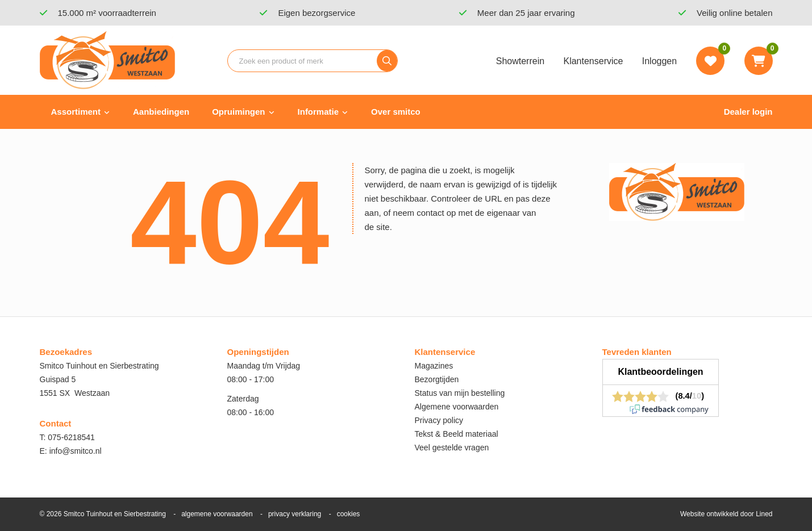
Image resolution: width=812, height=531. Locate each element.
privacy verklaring (295, 514)
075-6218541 (71, 437)
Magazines (434, 366)
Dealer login (748, 112)
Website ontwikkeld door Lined (726, 514)
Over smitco (396, 112)
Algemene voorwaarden (457, 407)
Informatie (318, 112)
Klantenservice (593, 61)
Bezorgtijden (437, 379)
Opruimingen (238, 112)
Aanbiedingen (161, 112)
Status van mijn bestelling (460, 393)
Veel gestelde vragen (452, 448)
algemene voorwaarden (217, 514)
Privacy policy (439, 420)
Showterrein (520, 61)
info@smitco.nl (76, 451)
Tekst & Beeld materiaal (457, 434)
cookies (349, 514)
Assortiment (76, 112)
